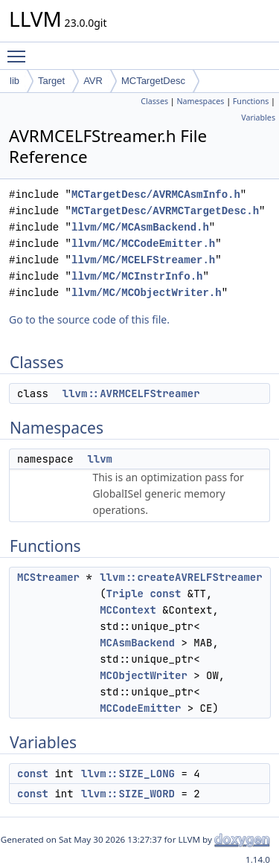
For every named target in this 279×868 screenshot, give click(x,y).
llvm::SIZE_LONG (128, 774)
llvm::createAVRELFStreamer (181, 577)
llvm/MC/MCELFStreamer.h (143, 260)
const (165, 594)
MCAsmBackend (137, 643)
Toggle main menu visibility (20, 50)
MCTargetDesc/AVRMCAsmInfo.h (156, 195)
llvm (100, 459)
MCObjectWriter (144, 675)
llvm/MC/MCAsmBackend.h (140, 227)
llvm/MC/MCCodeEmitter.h (143, 244)
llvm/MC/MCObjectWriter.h (147, 293)
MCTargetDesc (153, 81)
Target (51, 81)
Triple (125, 594)
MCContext (128, 610)
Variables (258, 118)
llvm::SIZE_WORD (128, 794)
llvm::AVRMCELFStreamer (131, 393)
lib (15, 81)
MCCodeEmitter (140, 708)
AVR (93, 81)
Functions (251, 101)
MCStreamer (48, 577)
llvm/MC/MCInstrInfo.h (137, 276)
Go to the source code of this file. (89, 319)
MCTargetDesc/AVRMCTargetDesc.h (165, 211)
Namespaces (200, 101)
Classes (154, 101)
